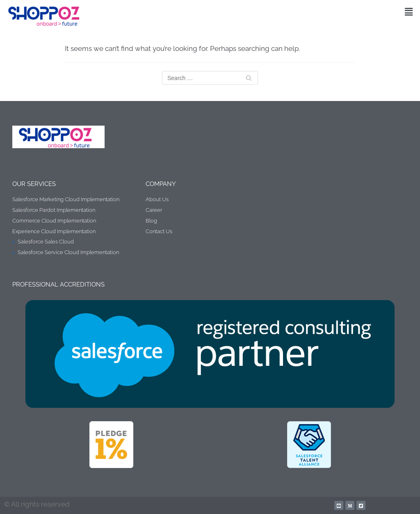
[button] (409, 12)
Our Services (34, 184)
